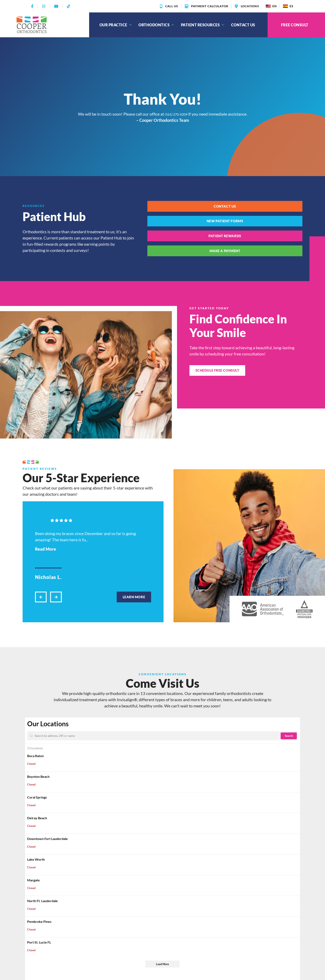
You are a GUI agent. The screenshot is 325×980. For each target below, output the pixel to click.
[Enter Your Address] (60, 761)
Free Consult (295, 25)
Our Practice (116, 25)
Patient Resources (203, 25)
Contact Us (243, 25)
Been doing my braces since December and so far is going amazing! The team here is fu (85, 567)
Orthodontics (157, 25)
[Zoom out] (295, 753)
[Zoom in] (295, 747)
